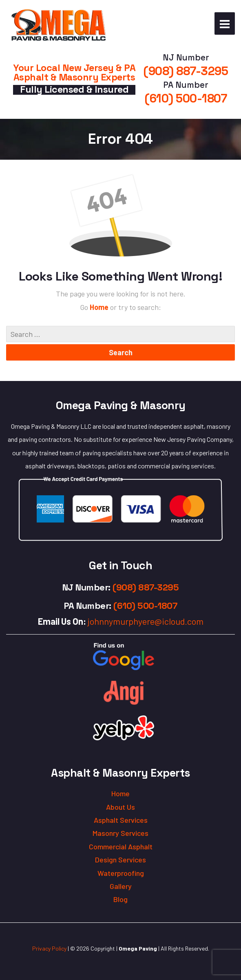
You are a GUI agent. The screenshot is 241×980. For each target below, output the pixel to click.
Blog (120, 899)
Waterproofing (121, 873)
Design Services (120, 860)
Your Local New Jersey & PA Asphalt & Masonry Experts (74, 72)
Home (100, 307)
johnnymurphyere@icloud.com (146, 621)
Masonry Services (120, 833)
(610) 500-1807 (186, 98)
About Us (120, 807)
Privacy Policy (49, 948)
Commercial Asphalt (121, 846)
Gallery (121, 886)
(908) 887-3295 (186, 71)
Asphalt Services (121, 820)
